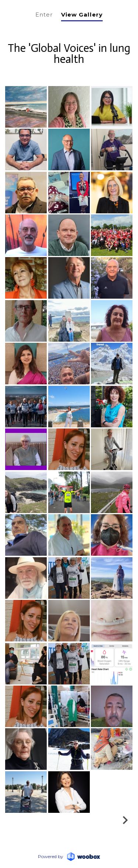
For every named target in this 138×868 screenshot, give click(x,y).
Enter (44, 15)
